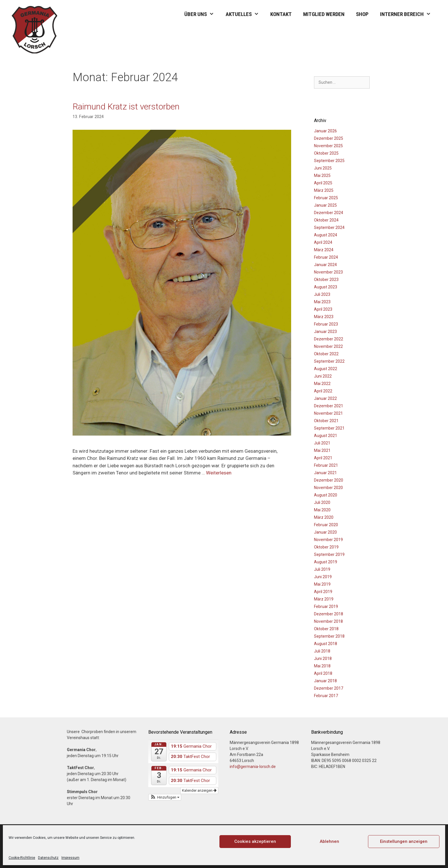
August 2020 (326, 495)
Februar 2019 (326, 606)
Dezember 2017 (329, 688)
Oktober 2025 (326, 153)
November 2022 (328, 346)
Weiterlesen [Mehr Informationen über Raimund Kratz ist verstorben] (219, 473)
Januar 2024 (325, 265)
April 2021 (323, 458)
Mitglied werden (324, 14)
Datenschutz (48, 858)
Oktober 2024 (326, 220)
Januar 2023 (325, 332)
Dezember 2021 (329, 406)
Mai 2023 (322, 302)
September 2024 (329, 228)
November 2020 (328, 488)
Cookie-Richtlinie (22, 858)
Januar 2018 (325, 681)
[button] (165, 797)
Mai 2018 (322, 666)
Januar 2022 (325, 398)
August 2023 (326, 287)
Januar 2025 (325, 205)
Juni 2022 (323, 376)
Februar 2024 (326, 257)
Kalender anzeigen (199, 790)
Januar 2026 (325, 131)
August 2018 (326, 644)
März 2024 (324, 250)
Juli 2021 (322, 443)
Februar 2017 (326, 696)
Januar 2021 (325, 473)
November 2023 (328, 272)
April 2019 (323, 592)
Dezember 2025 (329, 138)
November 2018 (328, 621)
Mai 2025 (322, 175)
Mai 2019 (322, 584)
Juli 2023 (322, 294)
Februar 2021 (326, 465)
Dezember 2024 (329, 213)
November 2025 (328, 146)
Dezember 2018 (329, 614)
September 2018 (329, 636)
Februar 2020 (326, 525)
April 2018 (323, 673)
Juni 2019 (323, 577)
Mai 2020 (322, 510)
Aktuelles (245, 14)
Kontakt (281, 14)
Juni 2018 (323, 659)
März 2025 (324, 190)
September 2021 (329, 428)
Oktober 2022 (326, 354)
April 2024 (323, 242)
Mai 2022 (322, 384)
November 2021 (328, 413)
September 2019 (329, 554)
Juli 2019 (322, 569)
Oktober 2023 (326, 280)
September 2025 (329, 161)
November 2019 (328, 540)
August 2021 (326, 436)
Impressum (70, 858)
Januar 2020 (325, 532)
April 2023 (323, 309)
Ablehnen (329, 841)
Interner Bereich (408, 14)
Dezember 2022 (329, 339)
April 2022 (323, 391)
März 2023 (324, 317)
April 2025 (323, 183)
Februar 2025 (326, 198)
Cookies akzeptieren (255, 841)
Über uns (202, 14)
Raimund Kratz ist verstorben (126, 106)
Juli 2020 (322, 502)
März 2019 (324, 599)
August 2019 (326, 562)
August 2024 (326, 235)
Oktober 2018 (326, 629)
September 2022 (329, 361)
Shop (362, 14)
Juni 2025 (323, 168)
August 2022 (326, 369)
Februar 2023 (326, 324)
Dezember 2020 (329, 480)
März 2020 (324, 517)
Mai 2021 (322, 450)
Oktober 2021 (326, 421)
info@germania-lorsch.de (253, 767)
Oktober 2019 (326, 547)
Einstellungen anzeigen (404, 841)
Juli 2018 (322, 651)
